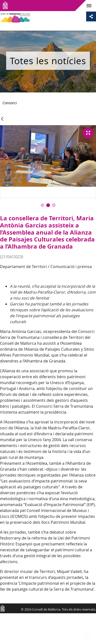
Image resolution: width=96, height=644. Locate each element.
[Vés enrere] (2, 119)
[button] (42, 205)
